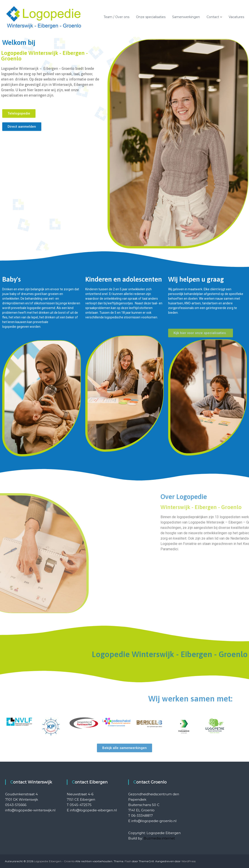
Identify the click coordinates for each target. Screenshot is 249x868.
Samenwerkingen (186, 17)
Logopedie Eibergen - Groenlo (54, 861)
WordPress (188, 861)
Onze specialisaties (151, 17)
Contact (213, 17)
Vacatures (236, 17)
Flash (128, 861)
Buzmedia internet (159, 838)
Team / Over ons (116, 17)
